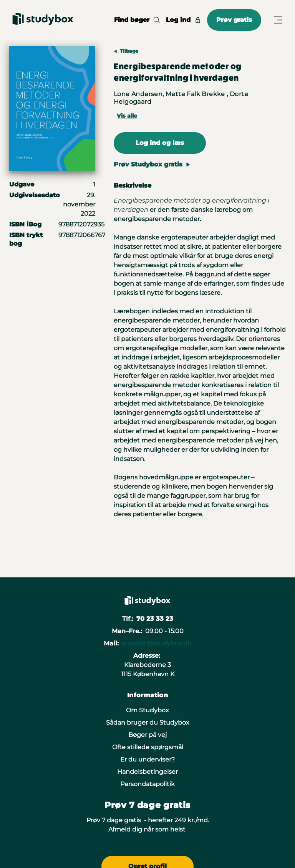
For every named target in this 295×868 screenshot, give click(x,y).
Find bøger (137, 20)
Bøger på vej (147, 735)
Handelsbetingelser (147, 772)
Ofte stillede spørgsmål (148, 747)
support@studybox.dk (157, 643)
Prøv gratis (234, 20)
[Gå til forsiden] (43, 20)
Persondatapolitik (147, 784)
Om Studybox (147, 710)
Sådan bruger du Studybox (148, 723)
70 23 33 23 (155, 619)
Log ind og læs (160, 143)
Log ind (183, 20)
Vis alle (127, 116)
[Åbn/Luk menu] (278, 20)
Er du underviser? (147, 759)
